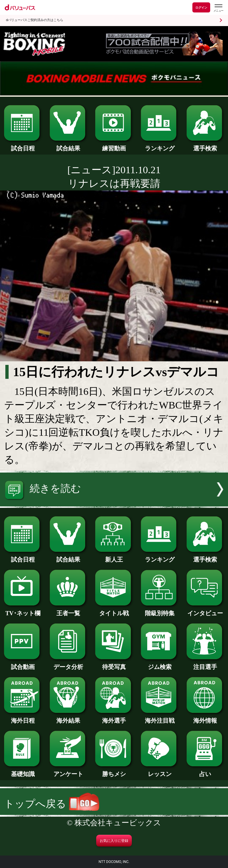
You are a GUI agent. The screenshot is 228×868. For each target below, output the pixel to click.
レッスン (160, 771)
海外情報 (205, 718)
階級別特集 (160, 610)
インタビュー (205, 610)
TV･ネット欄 (23, 610)
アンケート (68, 771)
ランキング (160, 145)
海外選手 (114, 718)
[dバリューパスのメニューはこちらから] (218, 8)
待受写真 (114, 664)
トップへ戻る (52, 804)
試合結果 (68, 145)
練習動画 (114, 145)
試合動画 (23, 664)
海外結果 (68, 718)
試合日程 (23, 145)
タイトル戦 (114, 610)
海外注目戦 (160, 718)
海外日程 (23, 718)
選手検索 (205, 145)
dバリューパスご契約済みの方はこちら (35, 20)
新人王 (114, 557)
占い (205, 771)
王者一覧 (68, 610)
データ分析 (68, 664)
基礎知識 (23, 771)
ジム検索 (160, 664)
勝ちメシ (114, 771)
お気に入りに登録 (114, 841)
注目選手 (205, 664)
